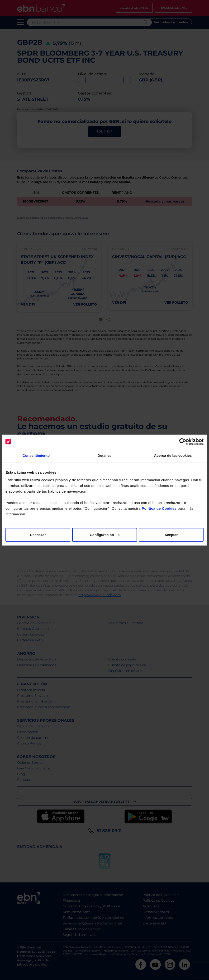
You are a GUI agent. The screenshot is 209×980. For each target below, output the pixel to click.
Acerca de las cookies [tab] (173, 455)
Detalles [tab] (104, 455)
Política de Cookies (159, 508)
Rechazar (38, 535)
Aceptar (171, 535)
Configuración (105, 535)
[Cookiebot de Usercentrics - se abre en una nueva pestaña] (183, 442)
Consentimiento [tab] (36, 455)
